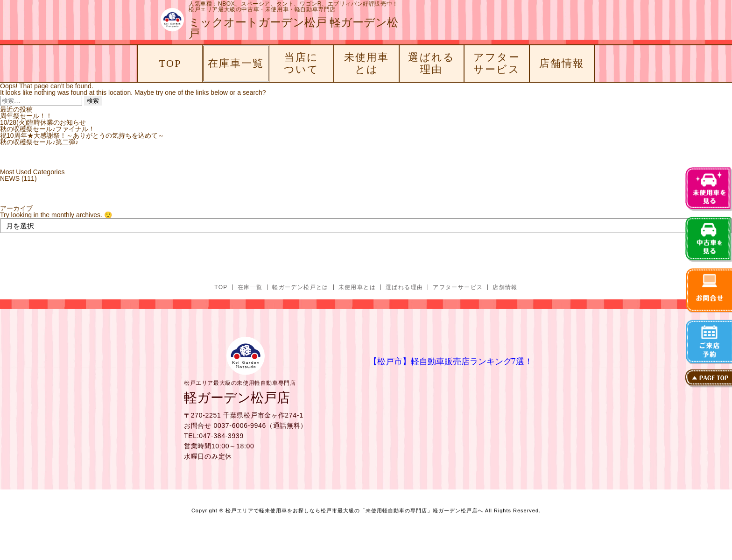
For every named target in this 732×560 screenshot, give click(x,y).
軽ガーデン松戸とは (300, 287)
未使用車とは (367, 63)
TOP (170, 63)
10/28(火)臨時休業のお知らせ (43, 122)
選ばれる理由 (431, 63)
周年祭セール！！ (26, 116)
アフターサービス (497, 63)
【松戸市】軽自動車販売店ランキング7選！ (451, 362)
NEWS (10, 178)
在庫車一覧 (236, 63)
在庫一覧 (250, 287)
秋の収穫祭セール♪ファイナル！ (47, 129)
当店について (302, 63)
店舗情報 (562, 63)
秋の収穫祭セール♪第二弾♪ (39, 142)
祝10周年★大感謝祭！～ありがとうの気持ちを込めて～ (82, 135)
